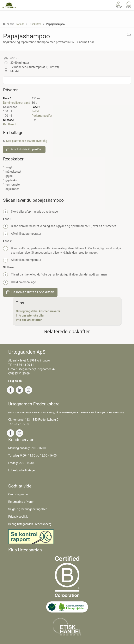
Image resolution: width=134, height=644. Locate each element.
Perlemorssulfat (42, 116)
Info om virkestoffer (29, 320)
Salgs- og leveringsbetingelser (28, 509)
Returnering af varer (21, 502)
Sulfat (35, 111)
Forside (20, 24)
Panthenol (10, 124)
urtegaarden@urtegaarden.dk (36, 369)
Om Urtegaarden (19, 494)
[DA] (9, 5)
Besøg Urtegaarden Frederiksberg (30, 524)
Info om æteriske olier (30, 316)
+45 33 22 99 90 (19, 424)
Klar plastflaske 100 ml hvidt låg (27, 141)
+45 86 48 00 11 (24, 365)
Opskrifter (35, 24)
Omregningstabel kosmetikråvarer (38, 311)
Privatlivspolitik (18, 517)
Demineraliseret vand (17, 103)
